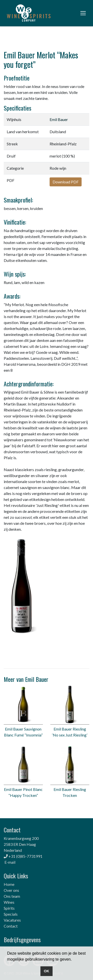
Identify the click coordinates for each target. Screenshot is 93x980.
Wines (9, 902)
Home (9, 884)
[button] (74, 960)
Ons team (12, 896)
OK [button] (47, 971)
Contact (11, 926)
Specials (11, 914)
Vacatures (12, 920)
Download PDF (66, 182)
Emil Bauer (59, 119)
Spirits (9, 908)
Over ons (11, 890)
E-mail (10, 862)
